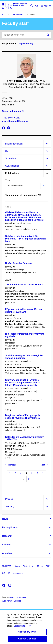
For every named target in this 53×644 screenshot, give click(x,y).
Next (44, 465)
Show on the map (13, 111)
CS (37, 6)
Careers (6, 545)
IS (9, 573)
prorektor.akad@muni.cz (15, 121)
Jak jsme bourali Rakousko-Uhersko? (25, 285)
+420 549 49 (11, 118)
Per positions (9, 44)
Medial (40, 566)
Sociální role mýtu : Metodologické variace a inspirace (24, 357)
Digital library (29, 566)
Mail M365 (7, 566)
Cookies (17, 601)
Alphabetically (26, 44)
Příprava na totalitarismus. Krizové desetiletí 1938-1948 (24, 311)
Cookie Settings (22, 630)
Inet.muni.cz (18, 573)
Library (17, 566)
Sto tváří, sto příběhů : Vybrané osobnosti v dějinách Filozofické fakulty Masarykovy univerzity (23, 383)
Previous (11, 465)
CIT (4, 573)
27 (29, 479)
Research (7, 536)
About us (7, 553)
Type (8, 180)
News (5, 519)
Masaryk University (17, 597)
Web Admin (7, 601)
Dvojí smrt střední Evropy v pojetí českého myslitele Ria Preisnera (23, 417)
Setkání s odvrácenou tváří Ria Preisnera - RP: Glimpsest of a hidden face (25, 239)
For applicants (10, 527)
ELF (48, 566)
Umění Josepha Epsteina (19, 263)
